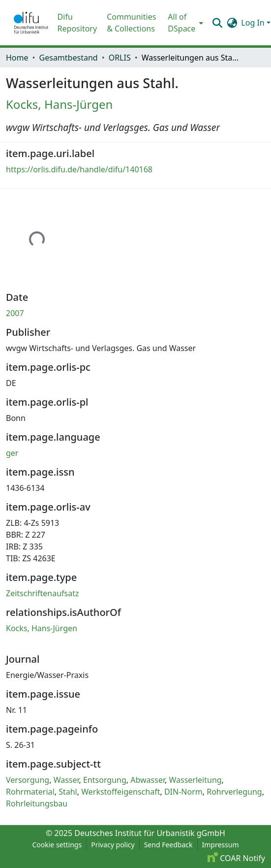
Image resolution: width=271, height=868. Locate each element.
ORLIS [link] (120, 58)
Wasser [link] (66, 780)
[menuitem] (184, 23)
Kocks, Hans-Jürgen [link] (59, 104)
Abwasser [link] (148, 780)
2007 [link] (15, 313)
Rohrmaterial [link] (30, 792)
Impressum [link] (221, 845)
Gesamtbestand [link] (69, 58)
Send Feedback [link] (168, 845)
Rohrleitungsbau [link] (37, 804)
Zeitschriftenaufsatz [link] (43, 593)
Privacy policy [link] (113, 845)
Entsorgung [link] (105, 780)
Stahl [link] (68, 792)
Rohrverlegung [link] (234, 792)
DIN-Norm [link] (183, 792)
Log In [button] (254, 23)
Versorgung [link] (28, 780)
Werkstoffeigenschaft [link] (120, 792)
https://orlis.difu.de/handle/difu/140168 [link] (79, 169)
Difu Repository (77, 23)
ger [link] (12, 453)
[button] (31, 23)
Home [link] (17, 58)
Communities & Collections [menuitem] (131, 23)
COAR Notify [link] (236, 858)
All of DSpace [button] (181, 23)
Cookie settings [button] (57, 845)
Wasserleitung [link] (195, 780)
